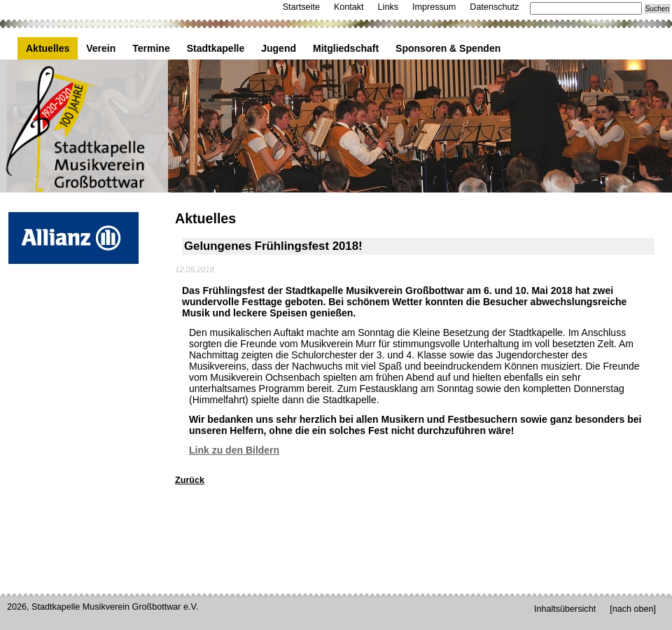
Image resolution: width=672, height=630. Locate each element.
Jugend (279, 48)
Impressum (434, 7)
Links (388, 7)
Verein (101, 48)
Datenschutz (494, 7)
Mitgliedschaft (346, 48)
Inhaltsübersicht (565, 609)
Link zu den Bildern (234, 450)
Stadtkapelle (216, 48)
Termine (151, 48)
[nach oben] (633, 609)
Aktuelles (48, 48)
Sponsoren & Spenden (448, 48)
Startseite (301, 7)
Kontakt (349, 7)
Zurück (190, 480)
